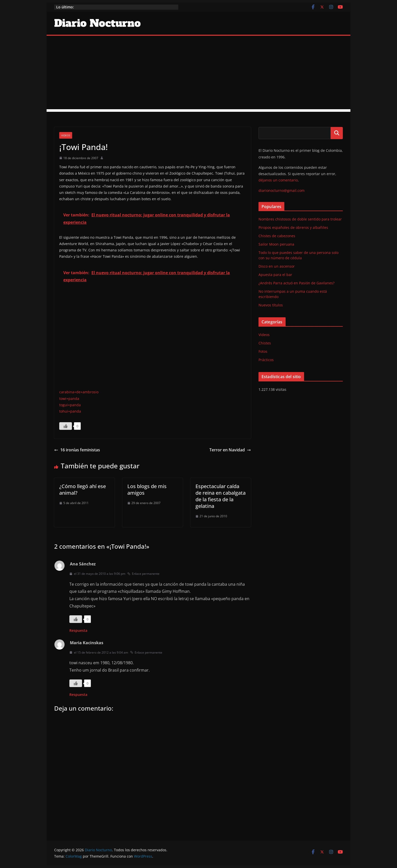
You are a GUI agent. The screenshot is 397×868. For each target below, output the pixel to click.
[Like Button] (66, 426)
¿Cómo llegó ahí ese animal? (83, 490)
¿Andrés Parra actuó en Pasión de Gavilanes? (296, 283)
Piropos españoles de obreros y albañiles (293, 227)
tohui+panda (70, 411)
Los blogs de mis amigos (147, 490)
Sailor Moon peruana (276, 244)
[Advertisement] (198, 74)
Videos (66, 135)
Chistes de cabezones (277, 236)
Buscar (337, 133)
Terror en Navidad (230, 450)
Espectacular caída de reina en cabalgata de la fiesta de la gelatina (221, 496)
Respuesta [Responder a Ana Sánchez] (78, 630)
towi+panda (69, 399)
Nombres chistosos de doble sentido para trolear (300, 219)
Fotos (263, 351)
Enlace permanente (143, 574)
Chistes (265, 343)
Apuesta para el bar (275, 275)
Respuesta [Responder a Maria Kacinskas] (78, 695)
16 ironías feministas (77, 450)
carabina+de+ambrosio (79, 392)
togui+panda (70, 405)
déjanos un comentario (278, 180)
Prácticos (266, 360)
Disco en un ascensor (277, 266)
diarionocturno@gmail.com (282, 190)
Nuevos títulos (271, 305)
